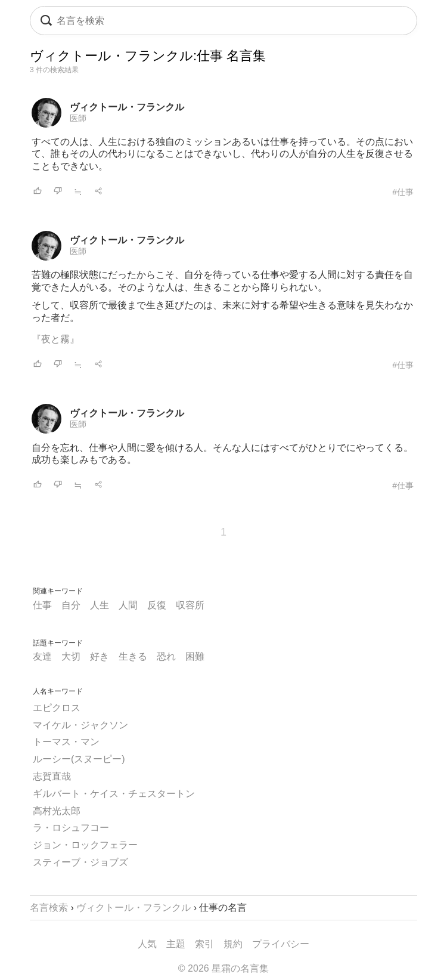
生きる (133, 656)
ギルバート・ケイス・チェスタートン (114, 794)
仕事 (42, 605)
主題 (176, 944)
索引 (204, 944)
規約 (233, 944)
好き (100, 656)
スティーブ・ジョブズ (80, 862)
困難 (195, 656)
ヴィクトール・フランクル (127, 107)
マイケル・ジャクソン (80, 725)
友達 (42, 656)
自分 (71, 605)
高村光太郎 (57, 811)
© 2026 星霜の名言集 (223, 968)
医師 (78, 118)
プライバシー (281, 944)
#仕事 (403, 192)
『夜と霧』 (55, 339)
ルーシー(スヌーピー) (79, 759)
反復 (157, 605)
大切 (71, 656)
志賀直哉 (52, 776)
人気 (147, 944)
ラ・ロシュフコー (71, 828)
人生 (100, 605)
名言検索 (49, 908)
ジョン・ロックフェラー (85, 845)
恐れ (166, 656)
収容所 (190, 605)
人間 (128, 605)
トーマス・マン (66, 742)
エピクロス (57, 708)
